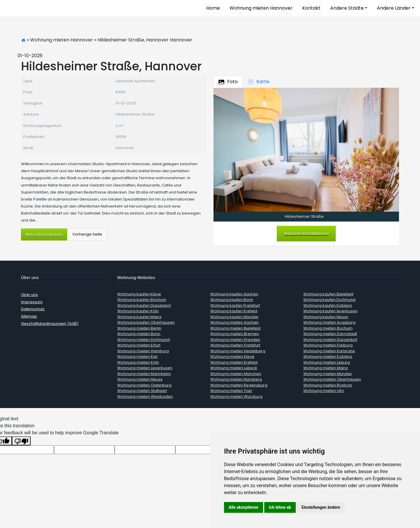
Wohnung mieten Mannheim (144, 374)
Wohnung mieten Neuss (140, 379)
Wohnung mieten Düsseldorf (330, 340)
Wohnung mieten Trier (231, 391)
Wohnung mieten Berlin (139, 328)
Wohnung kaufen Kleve (139, 294)
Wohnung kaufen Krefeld (234, 311)
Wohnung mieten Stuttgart (142, 391)
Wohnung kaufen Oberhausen (146, 322)
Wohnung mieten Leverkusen (145, 368)
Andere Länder (394, 8)
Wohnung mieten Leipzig (327, 362)
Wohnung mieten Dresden (235, 340)
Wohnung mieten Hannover (261, 8)
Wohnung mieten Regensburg (239, 385)
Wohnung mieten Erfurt (139, 345)
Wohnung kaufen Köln (138, 311)
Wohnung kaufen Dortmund (329, 300)
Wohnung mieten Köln (138, 362)
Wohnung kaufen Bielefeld (328, 294)
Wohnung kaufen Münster (235, 317)
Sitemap (29, 316)
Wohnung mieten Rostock (328, 385)
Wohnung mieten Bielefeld (235, 328)
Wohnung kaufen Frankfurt (235, 305)
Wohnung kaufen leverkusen (330, 311)
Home (213, 8)
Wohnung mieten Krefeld (234, 362)
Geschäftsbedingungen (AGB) (50, 324)
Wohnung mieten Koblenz (328, 357)
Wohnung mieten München (236, 374)
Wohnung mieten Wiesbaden (145, 397)
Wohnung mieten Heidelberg (238, 351)
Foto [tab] (228, 82)
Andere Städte (347, 8)
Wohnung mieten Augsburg (329, 322)
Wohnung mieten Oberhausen (332, 379)
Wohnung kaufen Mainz (139, 317)
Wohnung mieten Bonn (139, 334)
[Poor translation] (21, 441)
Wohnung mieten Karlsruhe (329, 351)
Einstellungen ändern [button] (321, 507)
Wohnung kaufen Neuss (326, 317)
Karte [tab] (258, 82)
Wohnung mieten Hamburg (143, 351)
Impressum (32, 302)
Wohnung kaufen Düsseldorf (144, 305)
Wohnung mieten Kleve (232, 357)
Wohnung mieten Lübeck (234, 368)
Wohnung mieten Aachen (235, 322)
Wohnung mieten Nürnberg (236, 379)
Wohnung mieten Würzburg (236, 397)
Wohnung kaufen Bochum (142, 300)
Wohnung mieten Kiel (137, 357)
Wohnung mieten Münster (328, 374)
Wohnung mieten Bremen (235, 334)
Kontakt (311, 8)
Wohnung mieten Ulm (324, 391)
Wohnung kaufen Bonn (232, 300)
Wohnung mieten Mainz (326, 368)
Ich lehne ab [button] (280, 507)
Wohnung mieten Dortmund (143, 340)
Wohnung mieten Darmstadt (330, 334)
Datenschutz (33, 309)
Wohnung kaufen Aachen (234, 294)
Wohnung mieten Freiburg (328, 345)
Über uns (29, 295)
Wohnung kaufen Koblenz (328, 305)
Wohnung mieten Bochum (328, 328)
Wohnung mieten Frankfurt (235, 345)
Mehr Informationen (44, 234)
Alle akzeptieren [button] (244, 507)
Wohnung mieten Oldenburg (144, 385)
